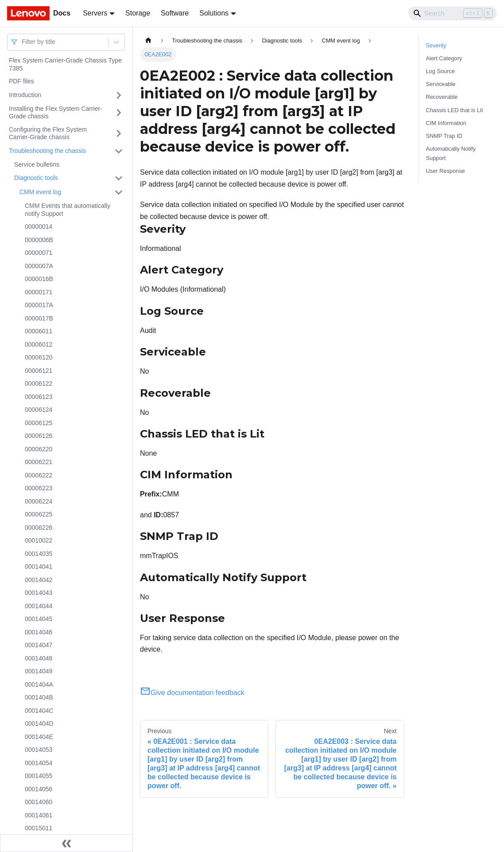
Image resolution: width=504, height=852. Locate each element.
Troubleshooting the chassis (47, 151)
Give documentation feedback (192, 693)
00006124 (39, 410)
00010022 (39, 540)
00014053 (39, 750)
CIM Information (446, 123)
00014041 (39, 567)
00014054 (39, 763)
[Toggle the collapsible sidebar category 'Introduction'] (119, 95)
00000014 (39, 227)
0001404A (39, 684)
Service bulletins (37, 164)
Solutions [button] (214, 13)
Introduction (25, 95)
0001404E (39, 737)
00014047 (39, 645)
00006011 (39, 331)
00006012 (39, 344)
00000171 (39, 292)
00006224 (39, 501)
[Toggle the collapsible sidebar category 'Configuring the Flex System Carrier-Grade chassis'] (119, 134)
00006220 (39, 449)
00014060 (39, 802)
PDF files (21, 81)
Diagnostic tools (36, 178)
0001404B (39, 697)
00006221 (39, 462)
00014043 (39, 593)
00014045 (39, 619)
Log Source (440, 71)
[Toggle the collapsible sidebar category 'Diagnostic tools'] (119, 178)
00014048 (39, 658)
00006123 (39, 397)
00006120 (39, 357)
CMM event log (40, 192)
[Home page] (148, 41)
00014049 (39, 671)
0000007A (39, 266)
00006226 (39, 528)
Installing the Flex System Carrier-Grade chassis (56, 113)
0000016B (39, 279)
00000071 (39, 253)
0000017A (39, 305)
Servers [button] (95, 13)
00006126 (39, 436)
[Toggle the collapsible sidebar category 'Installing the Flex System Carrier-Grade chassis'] (119, 113)
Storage (138, 13)
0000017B (39, 318)
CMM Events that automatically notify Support (68, 210)
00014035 (39, 554)
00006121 (39, 371)
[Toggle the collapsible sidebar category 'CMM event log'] (119, 192)
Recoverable (442, 97)
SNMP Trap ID (444, 136)
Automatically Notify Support (451, 153)
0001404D (39, 723)
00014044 (39, 606)
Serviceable (441, 84)
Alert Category (444, 58)
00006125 (39, 423)
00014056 (39, 789)
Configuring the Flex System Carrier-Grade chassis (48, 133)
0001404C (39, 711)
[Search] (453, 13)
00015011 (39, 828)
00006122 (39, 383)
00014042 (39, 580)
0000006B (39, 240)
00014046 (39, 632)
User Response (446, 171)
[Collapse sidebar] (66, 843)
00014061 (39, 815)
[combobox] (23, 42)
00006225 (39, 514)
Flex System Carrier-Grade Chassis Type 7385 (65, 64)
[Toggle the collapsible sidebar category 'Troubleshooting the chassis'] (119, 151)
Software (175, 13)
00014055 (39, 776)
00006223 (39, 488)
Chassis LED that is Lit (455, 110)
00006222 (39, 475)
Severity (436, 45)
